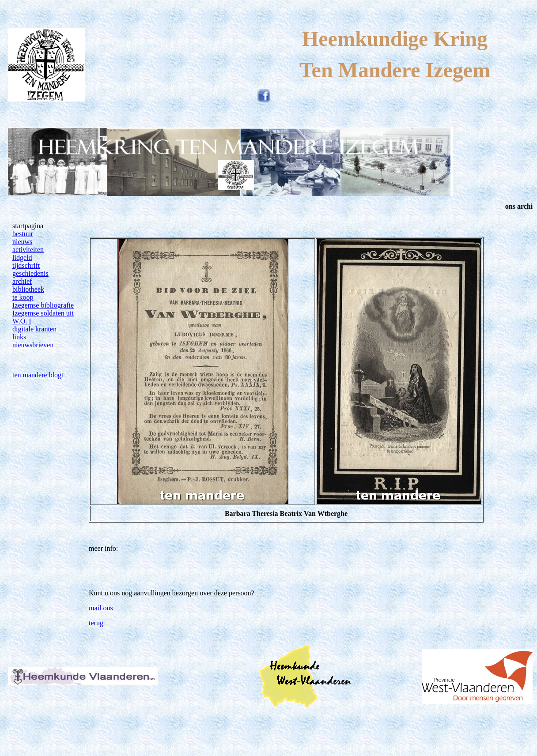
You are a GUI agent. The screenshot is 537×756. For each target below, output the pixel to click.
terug (96, 623)
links (19, 337)
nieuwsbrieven (33, 345)
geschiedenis (30, 273)
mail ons (101, 608)
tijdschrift (26, 265)
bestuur (23, 234)
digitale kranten (34, 329)
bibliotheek (28, 289)
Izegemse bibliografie (43, 305)
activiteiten (28, 250)
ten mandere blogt (38, 375)
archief (22, 281)
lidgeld (22, 258)
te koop (23, 297)
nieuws (22, 242)
